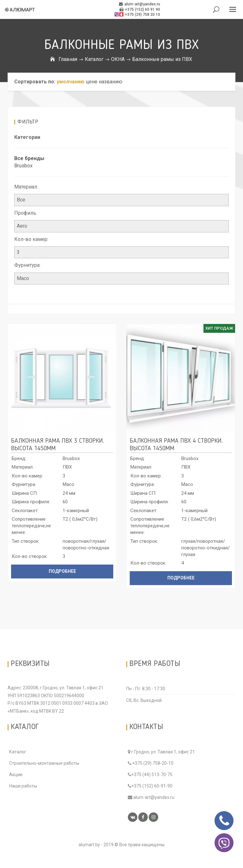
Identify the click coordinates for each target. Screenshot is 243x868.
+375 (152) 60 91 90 (140, 9)
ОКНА (118, 59)
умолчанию (71, 82)
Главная (68, 59)
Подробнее (62, 571)
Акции (16, 775)
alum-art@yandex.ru (140, 4)
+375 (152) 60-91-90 (150, 786)
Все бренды (29, 158)
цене (92, 82)
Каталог (94, 59)
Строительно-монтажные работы (44, 763)
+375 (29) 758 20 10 (137, 15)
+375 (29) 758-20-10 (151, 763)
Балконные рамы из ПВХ (162, 59)
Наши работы (23, 786)
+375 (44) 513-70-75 (150, 775)
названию (111, 82)
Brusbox (23, 166)
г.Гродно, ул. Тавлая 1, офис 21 (161, 752)
